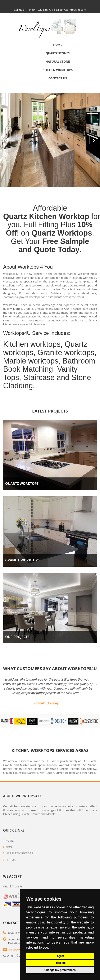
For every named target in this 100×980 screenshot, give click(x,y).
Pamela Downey (50, 703)
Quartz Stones (58, 53)
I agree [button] (60, 956)
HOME (8, 841)
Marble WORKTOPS (18, 853)
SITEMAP (10, 860)
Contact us (58, 78)
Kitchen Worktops (58, 70)
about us (11, 847)
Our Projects (17, 637)
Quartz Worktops (22, 484)
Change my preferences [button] (60, 970)
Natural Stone (58, 61)
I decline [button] (60, 963)
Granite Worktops (22, 560)
